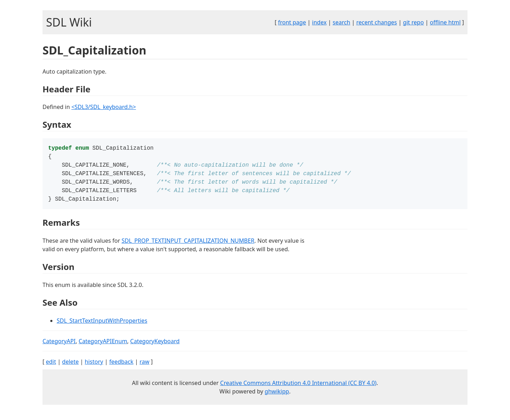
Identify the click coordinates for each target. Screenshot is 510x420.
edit (51, 367)
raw (144, 367)
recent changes (377, 22)
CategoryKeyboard (155, 346)
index (319, 22)
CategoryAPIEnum (103, 346)
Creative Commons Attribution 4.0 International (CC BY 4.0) (299, 388)
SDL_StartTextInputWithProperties (102, 326)
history (94, 367)
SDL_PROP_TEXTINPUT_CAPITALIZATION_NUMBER (188, 246)
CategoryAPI (59, 346)
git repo (413, 22)
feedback (121, 367)
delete (70, 367)
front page (292, 22)
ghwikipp (277, 396)
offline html (445, 22)
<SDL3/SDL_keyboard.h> (103, 107)
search (341, 22)
